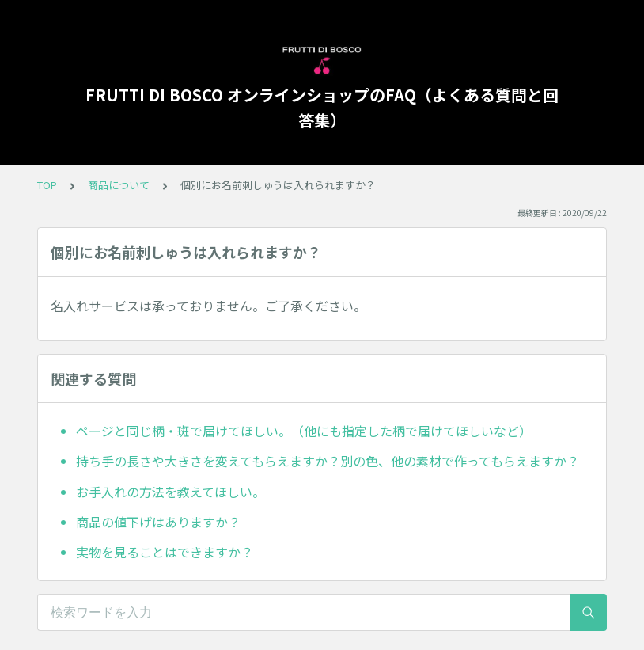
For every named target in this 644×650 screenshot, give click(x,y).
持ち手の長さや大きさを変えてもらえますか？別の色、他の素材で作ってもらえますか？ (328, 461)
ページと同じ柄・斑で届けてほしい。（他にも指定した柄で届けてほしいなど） (304, 431)
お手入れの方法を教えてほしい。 (170, 492)
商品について (119, 185)
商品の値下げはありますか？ (158, 522)
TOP (47, 185)
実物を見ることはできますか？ (165, 552)
